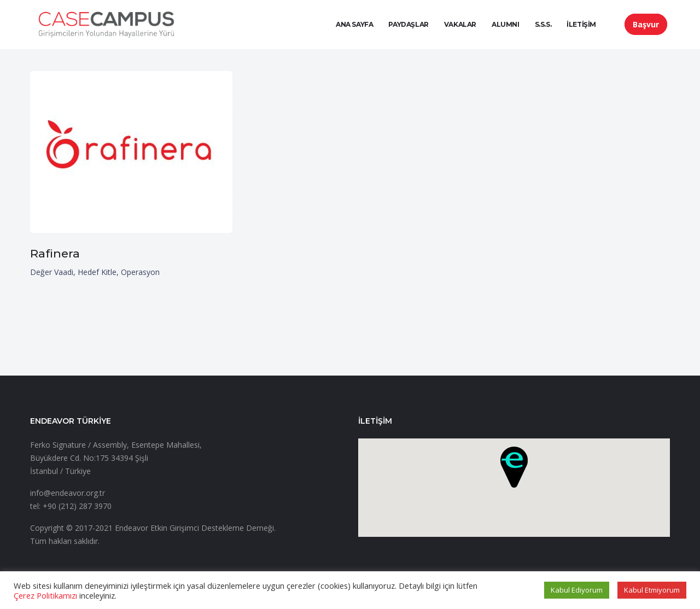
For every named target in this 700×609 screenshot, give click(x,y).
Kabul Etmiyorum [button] (652, 590)
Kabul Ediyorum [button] (577, 590)
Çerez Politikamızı (45, 595)
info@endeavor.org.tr (68, 493)
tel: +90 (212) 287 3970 (71, 506)
